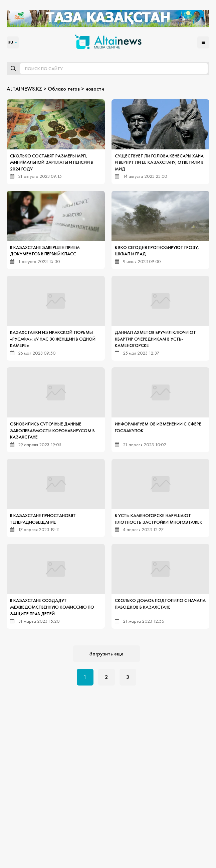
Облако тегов (64, 89)
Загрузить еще (106, 654)
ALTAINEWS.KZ (24, 89)
